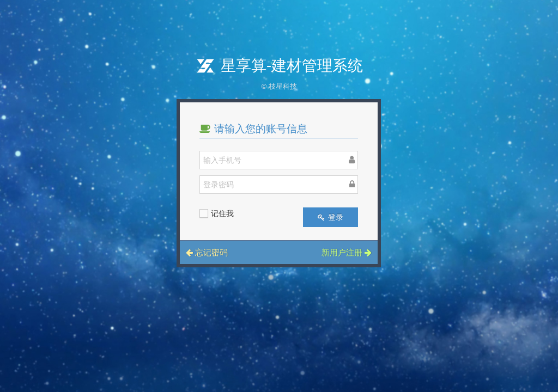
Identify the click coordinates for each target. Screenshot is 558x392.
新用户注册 (347, 252)
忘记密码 (207, 252)
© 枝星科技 (279, 86)
